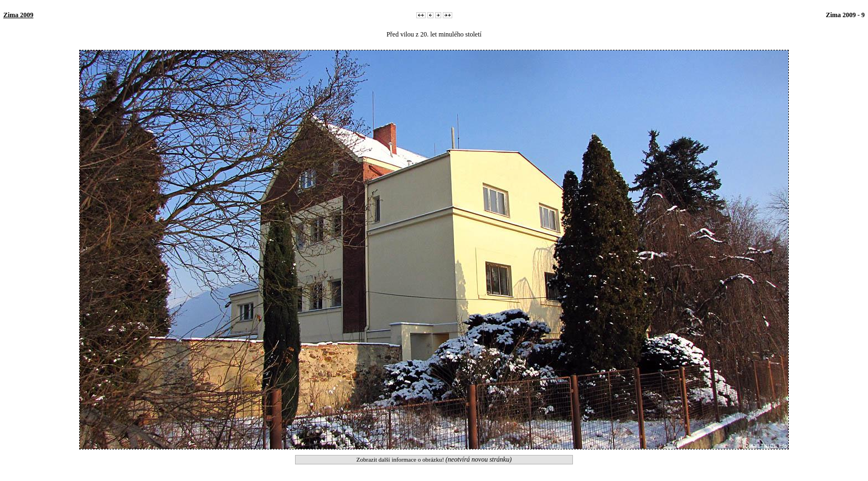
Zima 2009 (18, 15)
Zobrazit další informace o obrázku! (434, 459)
